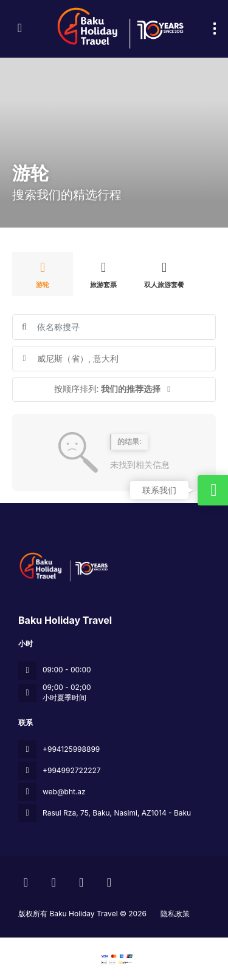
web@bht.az (64, 792)
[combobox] (114, 359)
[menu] (215, 29)
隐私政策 (175, 914)
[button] (114, 390)
